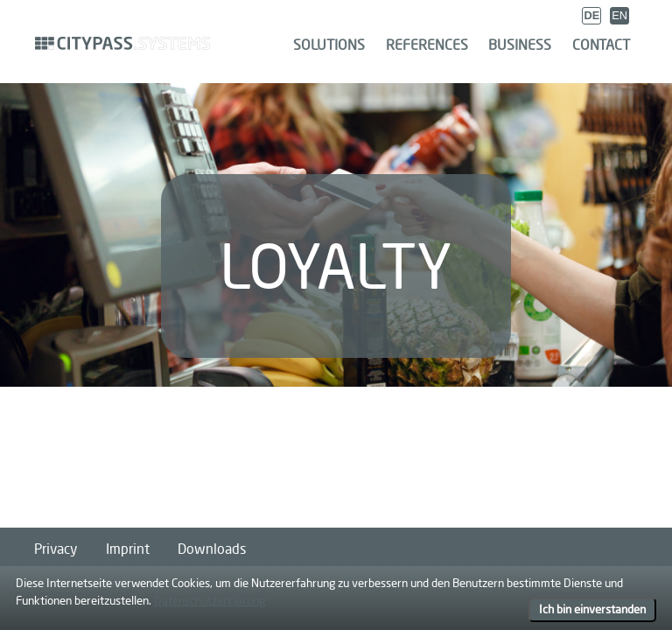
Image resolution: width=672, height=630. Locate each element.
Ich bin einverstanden (592, 609)
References (427, 45)
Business (520, 45)
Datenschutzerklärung (210, 600)
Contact (601, 45)
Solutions (329, 45)
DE (591, 15)
